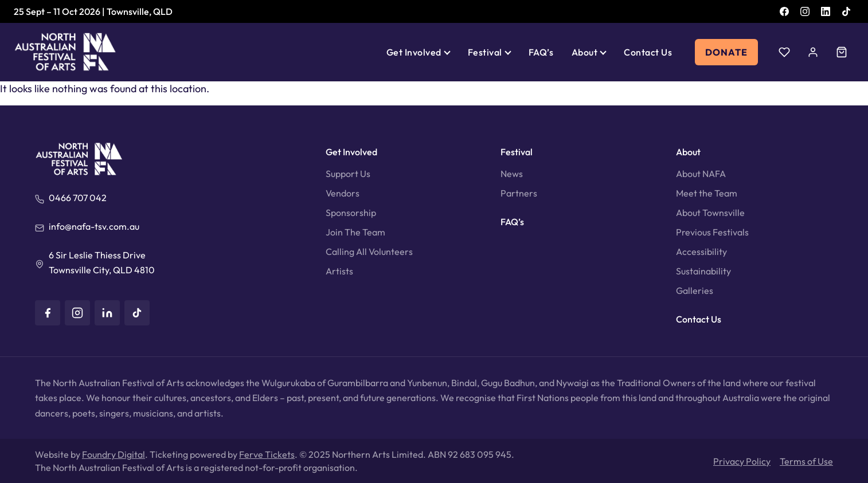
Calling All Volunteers (369, 252)
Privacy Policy (742, 461)
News (512, 174)
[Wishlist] (784, 52)
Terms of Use (806, 461)
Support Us (348, 174)
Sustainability (703, 271)
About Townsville (710, 213)
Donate (726, 52)
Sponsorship (351, 213)
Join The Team (355, 232)
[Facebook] (784, 11)
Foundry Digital (114, 454)
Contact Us (648, 52)
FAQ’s (541, 52)
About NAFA (701, 174)
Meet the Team (707, 193)
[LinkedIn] (826, 11)
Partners (519, 193)
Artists (339, 271)
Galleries (695, 290)
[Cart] (842, 52)
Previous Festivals (712, 232)
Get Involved (414, 52)
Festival (485, 52)
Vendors (343, 193)
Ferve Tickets (267, 454)
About (584, 52)
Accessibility (701, 252)
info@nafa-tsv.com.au (94, 226)
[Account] (813, 52)
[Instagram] (805, 11)
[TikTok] (846, 11)
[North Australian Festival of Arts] (65, 52)
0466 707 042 (78, 198)
